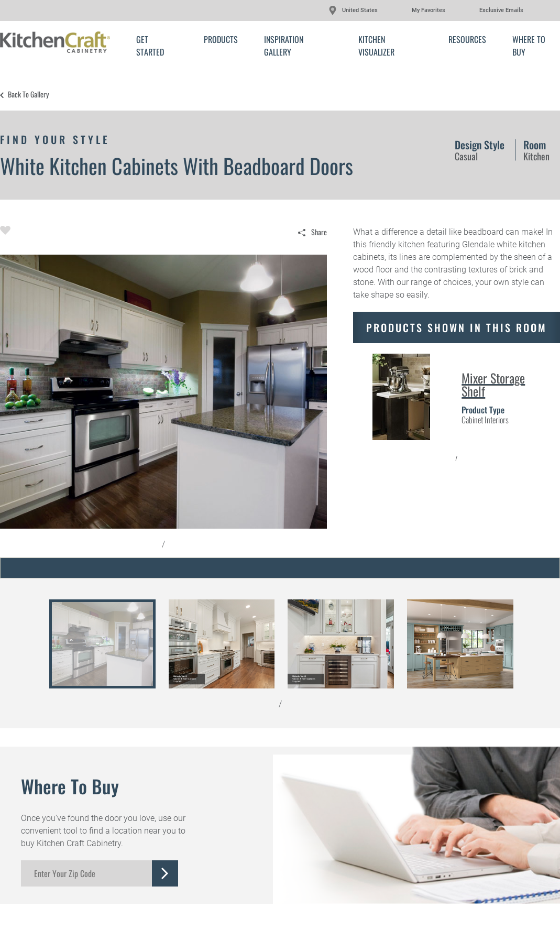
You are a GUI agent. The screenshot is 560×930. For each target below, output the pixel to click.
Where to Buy (529, 46)
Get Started (150, 46)
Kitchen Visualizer (376, 46)
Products (221, 39)
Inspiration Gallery (284, 46)
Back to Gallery (28, 94)
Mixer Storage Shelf (493, 384)
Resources (467, 39)
